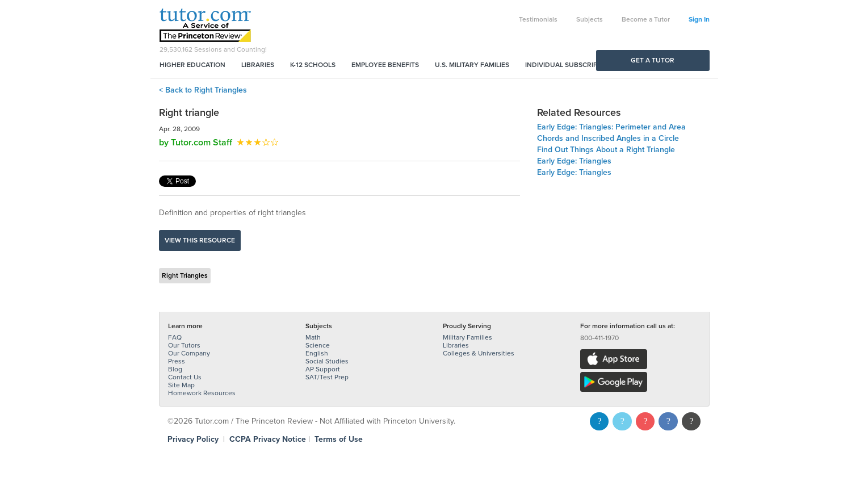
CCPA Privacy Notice (268, 439)
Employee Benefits (385, 65)
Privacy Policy (193, 439)
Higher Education (192, 65)
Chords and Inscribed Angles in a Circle (608, 138)
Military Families (467, 337)
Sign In (699, 19)
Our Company (189, 353)
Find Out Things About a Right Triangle (606, 150)
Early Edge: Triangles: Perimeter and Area (611, 127)
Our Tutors (184, 345)
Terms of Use (339, 439)
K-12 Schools (313, 65)
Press (177, 361)
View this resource (200, 240)
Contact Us (185, 377)
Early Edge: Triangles (574, 161)
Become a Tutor (646, 19)
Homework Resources (202, 393)
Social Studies (327, 361)
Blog (175, 369)
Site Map (181, 385)
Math (313, 337)
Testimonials (538, 19)
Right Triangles (185, 275)
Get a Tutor (653, 60)
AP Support (323, 369)
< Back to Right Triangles (203, 90)
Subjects (590, 19)
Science (318, 345)
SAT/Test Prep (327, 377)
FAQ (175, 337)
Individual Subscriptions (571, 65)
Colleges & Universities (479, 353)
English (317, 353)
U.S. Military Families (472, 65)
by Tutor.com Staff (196, 143)
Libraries (258, 65)
